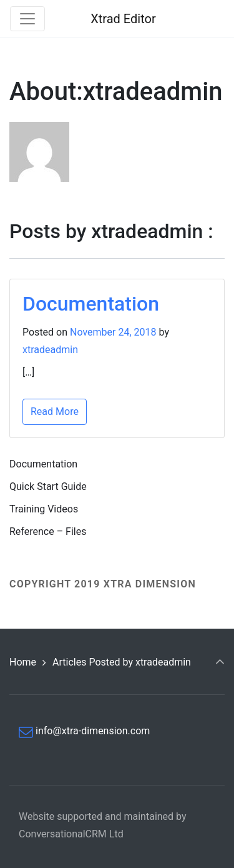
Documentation (91, 304)
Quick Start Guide (48, 486)
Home (23, 662)
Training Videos (44, 509)
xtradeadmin (50, 350)
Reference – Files (48, 531)
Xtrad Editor (123, 19)
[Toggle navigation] (27, 19)
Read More (55, 412)
